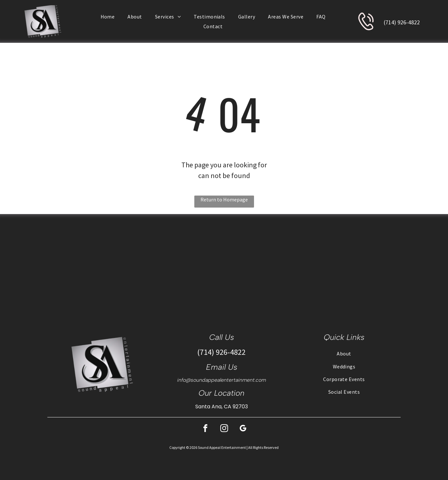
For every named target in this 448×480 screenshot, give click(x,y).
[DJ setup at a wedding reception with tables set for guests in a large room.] (392, 266)
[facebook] (205, 429)
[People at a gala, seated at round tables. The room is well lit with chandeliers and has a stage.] (168, 266)
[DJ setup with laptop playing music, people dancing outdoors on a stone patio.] (56, 266)
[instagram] (224, 429)
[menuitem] (108, 17)
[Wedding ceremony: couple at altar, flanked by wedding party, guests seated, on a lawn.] (280, 266)
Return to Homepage (224, 199)
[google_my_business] (243, 429)
